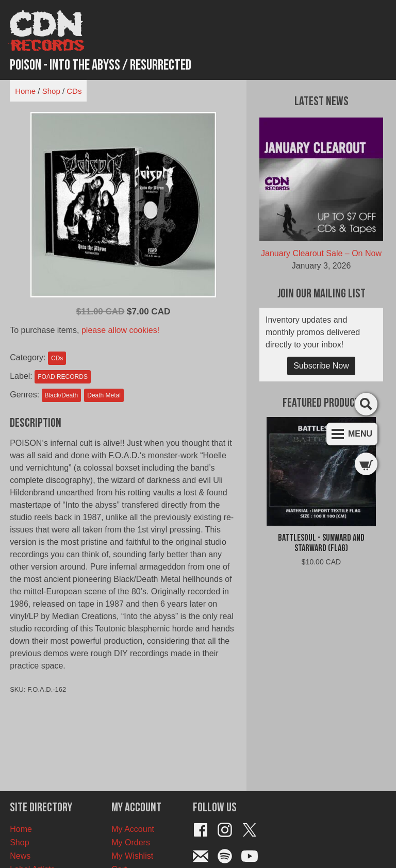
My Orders (131, 842)
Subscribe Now (321, 366)
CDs (74, 91)
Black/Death (62, 395)
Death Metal (104, 395)
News (20, 856)
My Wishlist (132, 856)
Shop (51, 91)
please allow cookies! (120, 330)
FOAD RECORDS (63, 377)
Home (25, 91)
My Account (133, 829)
